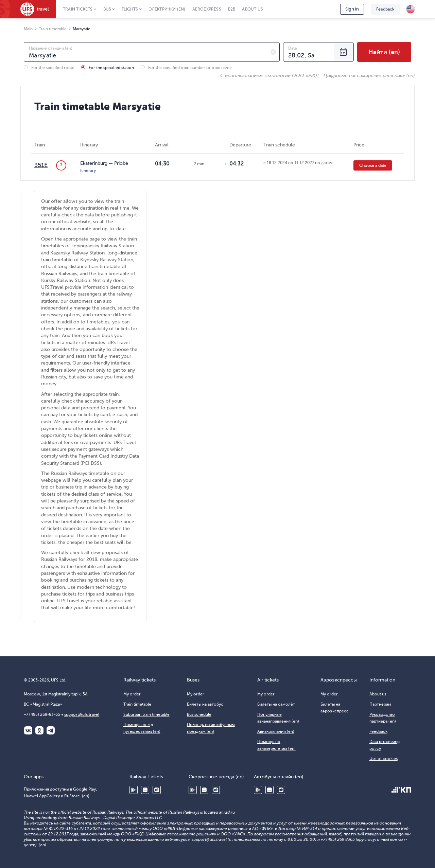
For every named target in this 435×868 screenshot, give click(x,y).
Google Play (134, 790)
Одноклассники (39, 730)
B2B (232, 9)
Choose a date (373, 165)
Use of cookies (384, 759)
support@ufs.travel (82, 714)
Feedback (385, 9)
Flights (130, 9)
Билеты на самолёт (276, 704)
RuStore (157, 790)
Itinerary (88, 171)
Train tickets (78, 9)
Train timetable (137, 704)
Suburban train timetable (146, 714)
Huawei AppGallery (145, 790)
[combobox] (152, 52)
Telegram (51, 730)
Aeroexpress (207, 9)
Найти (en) (384, 52)
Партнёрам (380, 704)
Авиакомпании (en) (276, 731)
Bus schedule (199, 714)
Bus (107, 9)
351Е (41, 165)
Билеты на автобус (205, 704)
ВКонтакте (28, 730)
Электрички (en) (167, 9)
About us (253, 9)
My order (132, 694)
